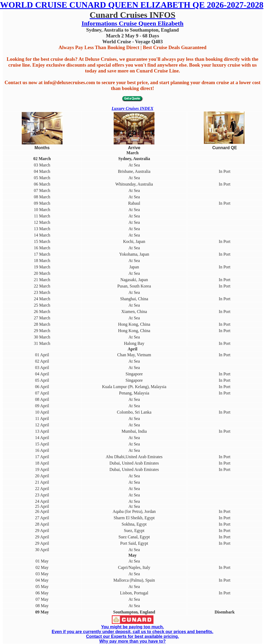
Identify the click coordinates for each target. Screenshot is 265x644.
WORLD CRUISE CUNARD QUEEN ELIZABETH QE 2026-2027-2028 (132, 5)
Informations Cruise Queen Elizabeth (133, 23)
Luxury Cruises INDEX (132, 108)
